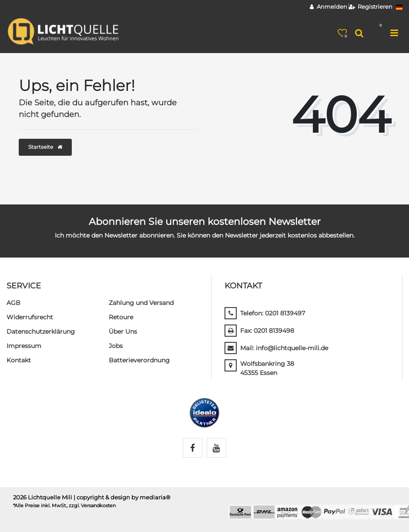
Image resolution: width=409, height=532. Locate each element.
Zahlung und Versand (141, 303)
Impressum (24, 346)
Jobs (116, 346)
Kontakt (19, 360)
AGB (13, 303)
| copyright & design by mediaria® (122, 497)
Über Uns (123, 331)
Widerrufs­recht (30, 317)
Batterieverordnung (139, 360)
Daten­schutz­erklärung (41, 331)
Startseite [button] (45, 147)
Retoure (121, 317)
